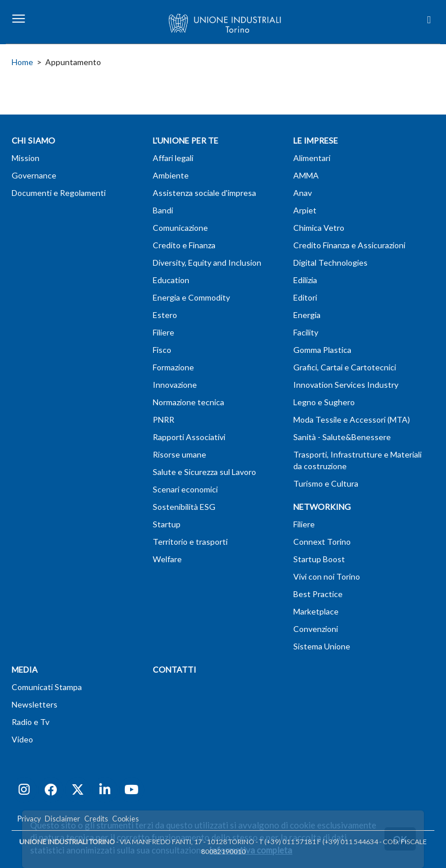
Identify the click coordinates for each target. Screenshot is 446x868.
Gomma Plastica (322, 350)
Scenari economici (185, 489)
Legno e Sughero (324, 402)
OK (400, 839)
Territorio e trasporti (190, 542)
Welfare (167, 559)
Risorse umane (179, 454)
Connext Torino (322, 542)
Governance (34, 175)
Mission (26, 158)
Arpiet (305, 210)
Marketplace (316, 611)
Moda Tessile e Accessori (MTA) (352, 419)
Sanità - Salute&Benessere (342, 437)
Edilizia (305, 280)
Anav (303, 193)
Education (171, 280)
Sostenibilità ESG (184, 507)
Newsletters (35, 704)
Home (22, 62)
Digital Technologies (330, 262)
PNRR (163, 419)
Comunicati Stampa (47, 687)
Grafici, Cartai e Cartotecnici (345, 367)
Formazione (173, 367)
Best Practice (318, 594)
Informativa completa (251, 850)
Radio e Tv (30, 722)
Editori (305, 297)
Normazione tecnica (188, 402)
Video (22, 739)
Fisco (162, 350)
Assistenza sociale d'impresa (204, 193)
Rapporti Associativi (189, 437)
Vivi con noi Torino (327, 576)
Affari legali (173, 158)
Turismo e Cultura (326, 483)
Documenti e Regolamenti (59, 193)
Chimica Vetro (319, 228)
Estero (165, 315)
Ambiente (171, 175)
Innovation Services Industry (346, 385)
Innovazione (175, 385)
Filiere (163, 332)
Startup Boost (319, 559)
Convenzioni (316, 629)
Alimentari (312, 158)
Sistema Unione (322, 646)
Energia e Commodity (191, 297)
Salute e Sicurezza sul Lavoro (204, 472)
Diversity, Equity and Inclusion (207, 262)
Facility (306, 332)
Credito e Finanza (184, 245)
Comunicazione (180, 228)
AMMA (306, 175)
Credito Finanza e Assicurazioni (349, 245)
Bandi (163, 210)
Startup (167, 524)
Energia (307, 315)
